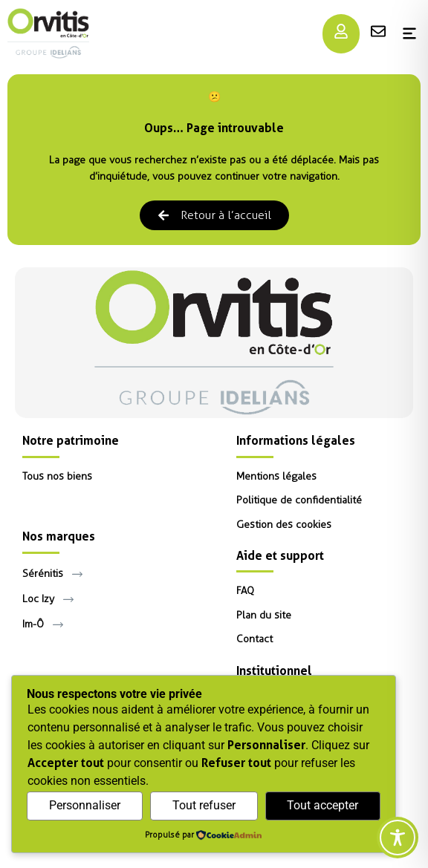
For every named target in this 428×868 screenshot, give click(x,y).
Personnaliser (85, 805)
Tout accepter (322, 805)
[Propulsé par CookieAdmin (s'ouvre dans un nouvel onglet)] (204, 836)
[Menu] (341, 31)
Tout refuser (204, 805)
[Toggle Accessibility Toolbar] (398, 838)
